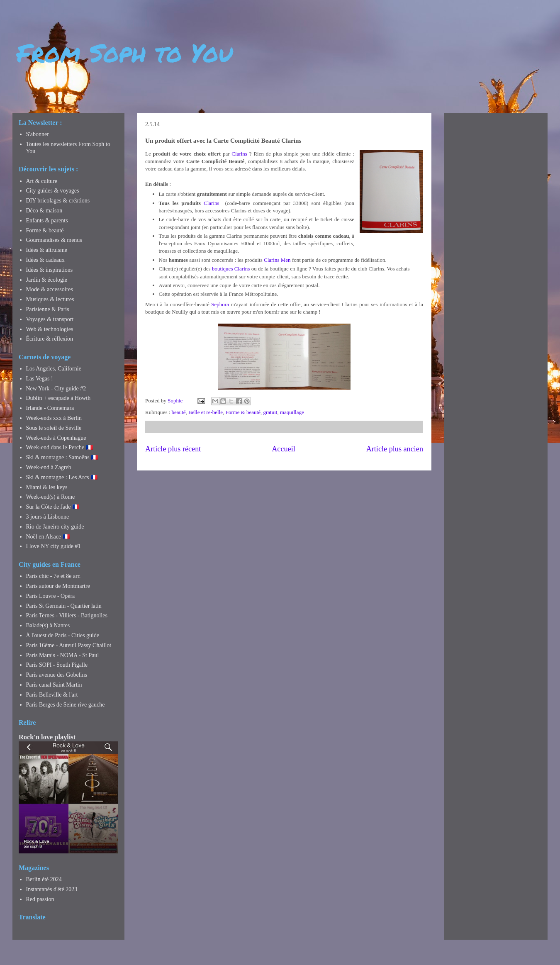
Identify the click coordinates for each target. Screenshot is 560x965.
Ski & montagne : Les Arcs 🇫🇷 (62, 477)
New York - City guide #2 (56, 389)
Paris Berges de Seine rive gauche (66, 705)
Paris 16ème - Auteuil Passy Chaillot (69, 645)
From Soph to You (125, 52)
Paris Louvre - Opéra (51, 596)
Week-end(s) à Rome (51, 497)
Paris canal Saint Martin (54, 685)
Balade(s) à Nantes (48, 625)
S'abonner (38, 134)
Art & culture (42, 181)
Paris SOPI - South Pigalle (57, 665)
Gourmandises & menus (54, 240)
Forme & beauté (243, 412)
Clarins (239, 154)
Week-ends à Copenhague (56, 438)
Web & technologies (50, 329)
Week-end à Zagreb (49, 467)
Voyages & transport (50, 319)
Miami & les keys (47, 487)
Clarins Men (277, 260)
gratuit (270, 412)
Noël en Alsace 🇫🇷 (48, 537)
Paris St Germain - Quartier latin (64, 606)
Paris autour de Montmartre (58, 586)
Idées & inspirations (50, 270)
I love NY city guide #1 (54, 546)
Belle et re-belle (206, 412)
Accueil (284, 449)
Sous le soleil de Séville (54, 428)
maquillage (292, 412)
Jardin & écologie (47, 280)
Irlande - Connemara (50, 408)
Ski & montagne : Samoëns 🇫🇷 (62, 457)
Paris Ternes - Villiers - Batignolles (67, 615)
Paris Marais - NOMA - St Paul (63, 655)
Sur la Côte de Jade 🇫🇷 (53, 507)
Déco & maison (44, 211)
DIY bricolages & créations (58, 201)
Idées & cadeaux (45, 260)
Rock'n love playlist (47, 737)
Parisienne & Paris (48, 309)
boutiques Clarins (231, 269)
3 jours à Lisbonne (48, 517)
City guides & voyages (53, 191)
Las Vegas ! (40, 379)
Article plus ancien (395, 449)
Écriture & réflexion (50, 339)
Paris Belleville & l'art (52, 695)
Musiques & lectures (50, 299)
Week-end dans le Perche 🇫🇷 (60, 447)
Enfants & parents (47, 221)
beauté (179, 412)
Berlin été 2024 (44, 879)
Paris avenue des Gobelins (57, 675)
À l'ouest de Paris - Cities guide (63, 635)
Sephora (220, 304)
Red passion (40, 899)
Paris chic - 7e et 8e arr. (54, 576)
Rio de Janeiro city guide (55, 527)
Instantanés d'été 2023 (52, 889)
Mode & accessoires (50, 289)
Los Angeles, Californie (54, 369)
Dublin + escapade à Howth (58, 398)
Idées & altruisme (47, 250)
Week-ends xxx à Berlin (54, 418)
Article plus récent (173, 449)
